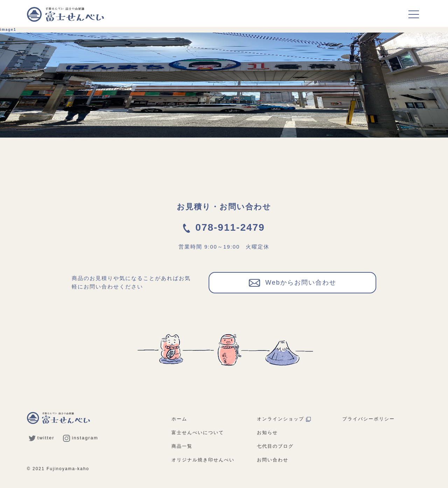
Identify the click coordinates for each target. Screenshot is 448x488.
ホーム (179, 419)
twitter (42, 438)
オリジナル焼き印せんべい (203, 460)
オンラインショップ (284, 419)
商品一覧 (182, 446)
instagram (80, 438)
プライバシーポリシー (369, 419)
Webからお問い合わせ (293, 282)
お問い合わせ (273, 460)
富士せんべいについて (198, 433)
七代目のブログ (275, 446)
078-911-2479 (224, 227)
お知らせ (267, 433)
